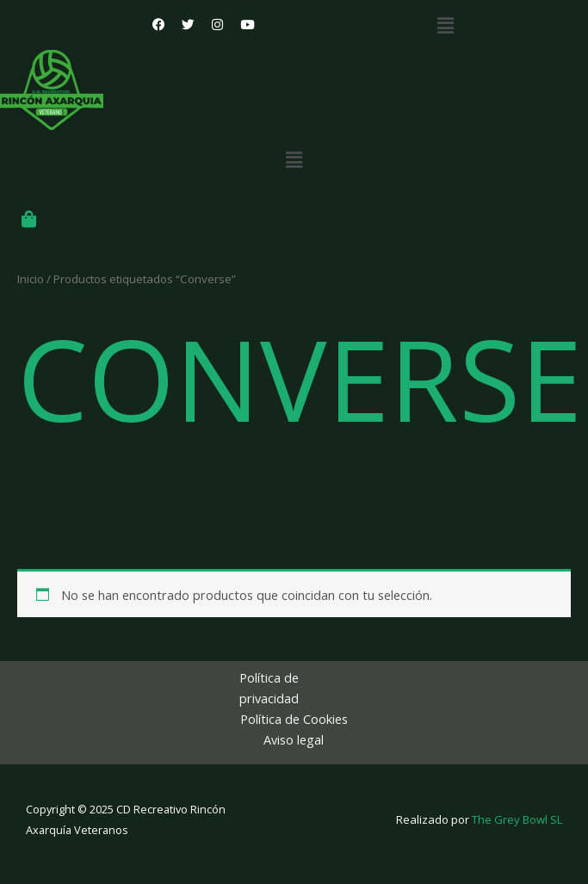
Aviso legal (294, 739)
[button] (445, 25)
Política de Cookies (294, 719)
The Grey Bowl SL (517, 819)
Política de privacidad (269, 688)
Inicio (31, 279)
